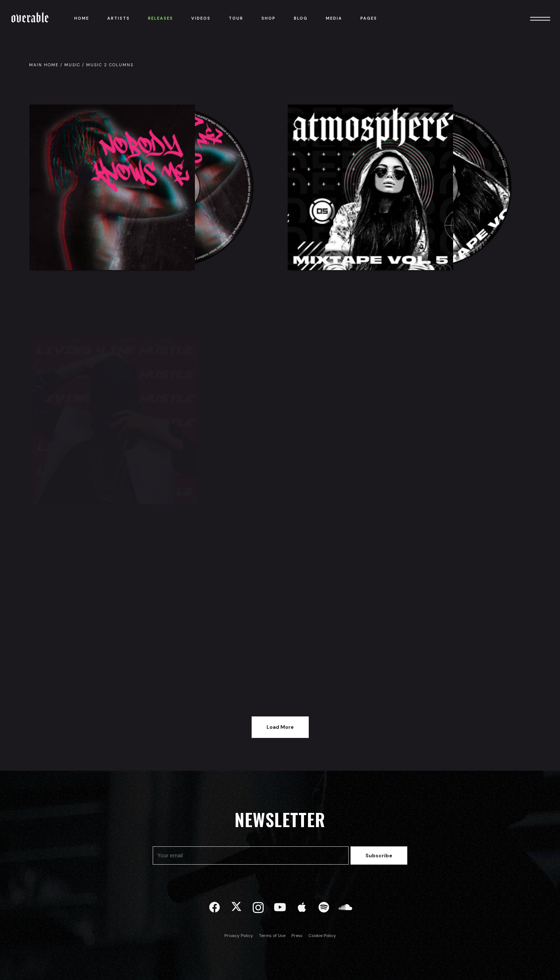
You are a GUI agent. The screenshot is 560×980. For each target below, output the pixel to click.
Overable (30, 18)
